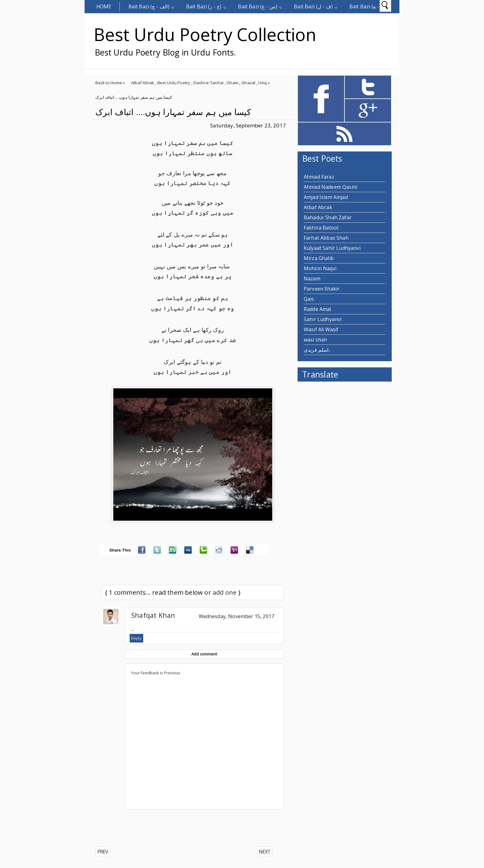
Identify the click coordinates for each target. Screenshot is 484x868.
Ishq (263, 83)
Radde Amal (317, 309)
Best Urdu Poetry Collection (205, 34)
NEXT (265, 852)
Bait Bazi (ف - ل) (313, 6)
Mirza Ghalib (319, 258)
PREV (103, 852)
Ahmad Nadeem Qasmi (330, 187)
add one (225, 592)
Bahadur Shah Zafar (328, 217)
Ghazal (248, 83)
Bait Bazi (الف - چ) (149, 6)
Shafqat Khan (153, 615)
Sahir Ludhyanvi (323, 319)
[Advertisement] (165, 828)
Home (104, 6)
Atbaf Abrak (143, 83)
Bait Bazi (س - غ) (258, 6)
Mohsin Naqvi (320, 268)
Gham (232, 83)
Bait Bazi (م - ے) (367, 6)
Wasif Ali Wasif (321, 329)
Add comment (204, 654)
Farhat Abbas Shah (326, 238)
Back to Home (109, 83)
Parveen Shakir (322, 289)
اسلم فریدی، (317, 350)
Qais (309, 299)
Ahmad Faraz (319, 177)
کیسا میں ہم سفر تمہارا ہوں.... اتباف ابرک (173, 112)
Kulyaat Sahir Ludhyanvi (332, 248)
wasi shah (315, 340)
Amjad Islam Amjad (326, 197)
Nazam (312, 279)
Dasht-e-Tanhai (209, 83)
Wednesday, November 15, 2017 (236, 616)
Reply (136, 638)
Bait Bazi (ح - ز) (204, 6)
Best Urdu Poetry (174, 83)
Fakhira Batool (321, 228)
